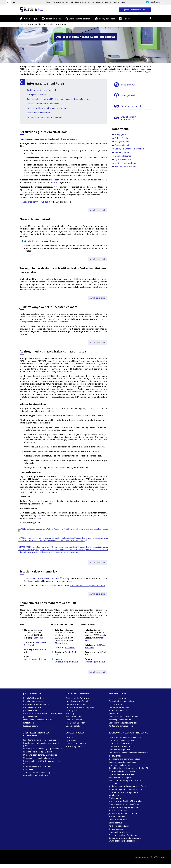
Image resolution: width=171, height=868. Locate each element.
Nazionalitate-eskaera (119, 710)
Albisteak (127, 19)
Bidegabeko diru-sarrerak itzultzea (124, 759)
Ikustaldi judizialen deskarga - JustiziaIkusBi (43, 749)
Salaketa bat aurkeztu (118, 820)
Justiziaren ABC (128, 85)
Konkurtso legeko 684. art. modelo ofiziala (127, 786)
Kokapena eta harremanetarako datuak (45, 117)
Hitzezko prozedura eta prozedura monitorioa (124, 794)
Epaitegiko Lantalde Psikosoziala (129, 149)
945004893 (89, 648)
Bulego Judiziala (122, 135)
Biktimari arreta (116, 829)
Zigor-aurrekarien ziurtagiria (122, 771)
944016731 (29, 645)
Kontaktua (106, 2)
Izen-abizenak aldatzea (119, 707)
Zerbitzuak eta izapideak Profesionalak (36, 734)
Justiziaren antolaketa (33, 701)
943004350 (70, 648)
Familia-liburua (115, 714)
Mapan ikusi (37, 638)
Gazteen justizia (122, 152)
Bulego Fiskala (121, 138)
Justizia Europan (31, 710)
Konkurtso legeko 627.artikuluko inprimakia (38, 768)
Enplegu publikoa (107, 19)
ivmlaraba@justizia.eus (95, 662)
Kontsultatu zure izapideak (121, 726)
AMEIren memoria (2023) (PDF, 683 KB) (43, 578)
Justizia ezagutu (31, 19)
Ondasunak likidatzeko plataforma (39, 758)
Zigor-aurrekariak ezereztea (121, 774)
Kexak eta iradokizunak (63, 2)
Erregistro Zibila (53, 19)
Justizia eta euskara (32, 707)
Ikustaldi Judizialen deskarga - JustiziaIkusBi (128, 768)
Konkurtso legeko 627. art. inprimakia (125, 789)
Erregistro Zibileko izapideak (121, 740)
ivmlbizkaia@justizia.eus (35, 659)
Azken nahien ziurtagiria (120, 765)
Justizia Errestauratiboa (125, 163)
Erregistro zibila (118, 694)
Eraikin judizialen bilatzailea (87, 2)
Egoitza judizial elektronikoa (135, 10)
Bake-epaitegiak (122, 145)
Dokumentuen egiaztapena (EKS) (123, 723)
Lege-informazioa (74, 720)
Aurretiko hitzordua (118, 698)
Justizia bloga (119, 2)
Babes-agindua (115, 823)
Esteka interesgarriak (131, 106)
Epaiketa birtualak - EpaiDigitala (38, 752)
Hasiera (23, 24)
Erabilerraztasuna (74, 717)
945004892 (100, 645)
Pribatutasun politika (75, 723)
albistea (37, 518)
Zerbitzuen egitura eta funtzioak (42, 90)
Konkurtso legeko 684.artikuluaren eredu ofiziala (42, 762)
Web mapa (71, 714)
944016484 (40, 642)
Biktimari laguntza (123, 156)
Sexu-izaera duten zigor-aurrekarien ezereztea (125, 782)
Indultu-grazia (115, 756)
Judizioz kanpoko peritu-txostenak (124, 814)
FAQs (48, 2)
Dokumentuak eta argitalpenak (80, 707)
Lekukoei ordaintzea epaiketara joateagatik (128, 753)
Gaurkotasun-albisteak (76, 704)
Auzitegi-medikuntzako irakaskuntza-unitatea (48, 108)
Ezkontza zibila (115, 704)
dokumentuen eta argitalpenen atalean (88, 586)
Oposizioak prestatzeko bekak (122, 762)
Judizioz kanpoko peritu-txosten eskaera (45, 104)
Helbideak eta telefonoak (77, 701)
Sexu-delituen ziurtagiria (120, 777)
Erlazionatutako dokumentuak (128, 118)
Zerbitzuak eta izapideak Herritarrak (128, 733)
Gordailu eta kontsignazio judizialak (125, 807)
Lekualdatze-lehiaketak (76, 743)
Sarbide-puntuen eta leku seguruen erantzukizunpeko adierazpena (39, 774)
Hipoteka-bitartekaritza (125, 167)
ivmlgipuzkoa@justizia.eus (66, 662)
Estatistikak (28, 723)
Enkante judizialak (117, 817)
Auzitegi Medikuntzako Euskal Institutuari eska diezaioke (45, 322)
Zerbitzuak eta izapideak (80, 19)
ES (14, 3)
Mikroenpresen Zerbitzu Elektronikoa (40, 755)
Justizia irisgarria (31, 726)
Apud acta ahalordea (118, 810)
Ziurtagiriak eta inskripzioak (121, 701)
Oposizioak (71, 740)
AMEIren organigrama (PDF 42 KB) (36, 202)
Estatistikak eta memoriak (39, 113)
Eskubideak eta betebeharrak (36, 704)
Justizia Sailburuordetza (34, 698)
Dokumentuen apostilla (119, 750)
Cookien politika (73, 726)
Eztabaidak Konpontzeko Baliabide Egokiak (43, 714)
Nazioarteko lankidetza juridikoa (38, 720)
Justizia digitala (30, 717)
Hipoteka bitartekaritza (119, 832)
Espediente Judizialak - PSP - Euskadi (39, 740)
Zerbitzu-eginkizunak (76, 747)
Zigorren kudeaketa (124, 159)
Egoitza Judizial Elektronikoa (79, 698)
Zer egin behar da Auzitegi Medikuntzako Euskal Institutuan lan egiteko (59, 99)
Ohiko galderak (128, 95)
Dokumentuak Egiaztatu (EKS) (122, 747)
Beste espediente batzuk (120, 720)
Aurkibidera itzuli (97, 210)
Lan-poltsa (71, 737)
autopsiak (55, 182)
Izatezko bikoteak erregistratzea (123, 717)
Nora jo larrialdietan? (37, 95)
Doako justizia (115, 798)
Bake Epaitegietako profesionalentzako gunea (41, 744)
